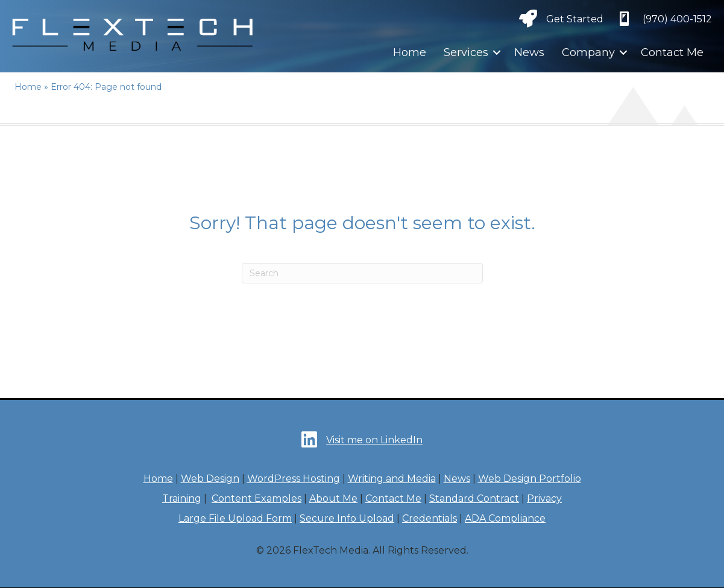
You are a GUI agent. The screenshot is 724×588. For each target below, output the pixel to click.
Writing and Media (392, 479)
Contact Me (672, 52)
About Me (333, 498)
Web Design (210, 479)
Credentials (430, 518)
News (529, 52)
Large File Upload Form (235, 518)
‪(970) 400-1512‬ (677, 19)
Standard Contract (474, 498)
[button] (497, 52)
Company (588, 52)
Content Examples (257, 498)
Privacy (544, 498)
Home (410, 52)
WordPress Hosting (294, 479)
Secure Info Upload (347, 518)
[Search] (362, 273)
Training (182, 498)
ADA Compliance (505, 518)
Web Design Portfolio (530, 479)
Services (466, 52)
